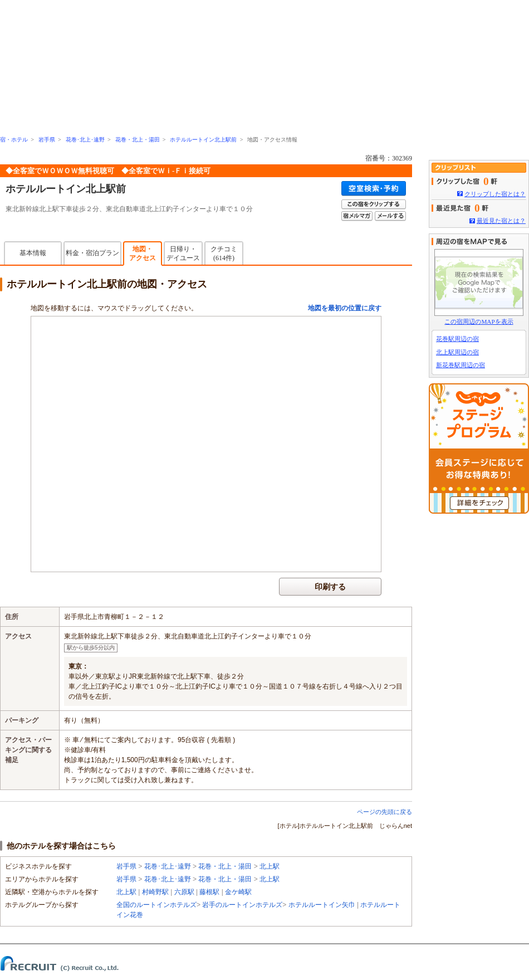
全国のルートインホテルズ (156, 905)
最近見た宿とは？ (501, 221)
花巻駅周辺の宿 (457, 339)
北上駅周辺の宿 (457, 352)
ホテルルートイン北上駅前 (203, 140)
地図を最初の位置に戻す (345, 308)
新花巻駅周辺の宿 (461, 365)
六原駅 (184, 892)
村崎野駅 (155, 892)
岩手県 (47, 140)
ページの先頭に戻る (384, 812)
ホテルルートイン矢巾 (322, 905)
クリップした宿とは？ (495, 194)
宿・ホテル (14, 140)
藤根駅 (209, 892)
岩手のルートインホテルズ (242, 905)
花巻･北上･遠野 (85, 140)
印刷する (330, 587)
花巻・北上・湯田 (138, 140)
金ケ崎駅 (238, 892)
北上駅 (270, 866)
